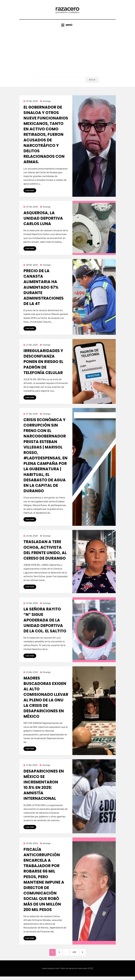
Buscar (92, 82)
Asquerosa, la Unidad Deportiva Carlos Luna (43, 220)
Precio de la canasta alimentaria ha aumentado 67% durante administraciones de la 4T (44, 289)
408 (76, 955)
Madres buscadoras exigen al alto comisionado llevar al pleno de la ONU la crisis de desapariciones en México (46, 700)
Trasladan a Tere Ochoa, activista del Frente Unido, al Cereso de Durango (45, 553)
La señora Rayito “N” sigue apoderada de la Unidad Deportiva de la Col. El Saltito (45, 623)
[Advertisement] (67, 49)
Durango (47, 103)
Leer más (30, 192)
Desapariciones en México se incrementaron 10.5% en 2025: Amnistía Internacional (44, 788)
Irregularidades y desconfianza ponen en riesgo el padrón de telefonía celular (43, 364)
